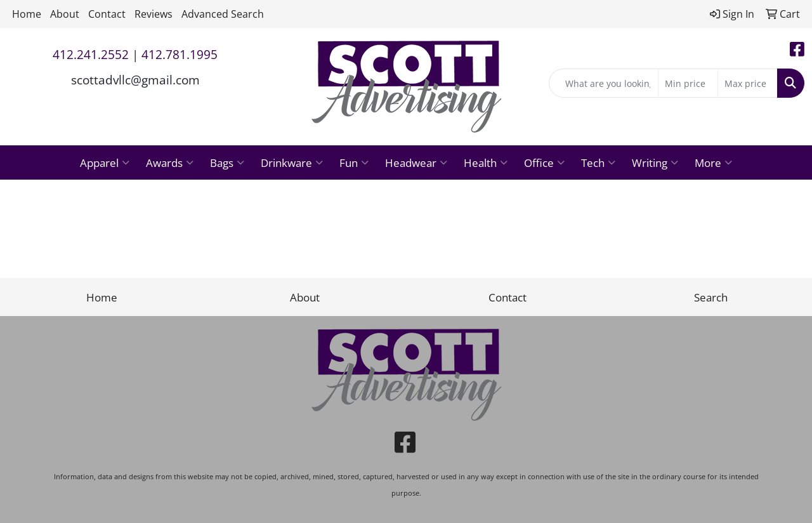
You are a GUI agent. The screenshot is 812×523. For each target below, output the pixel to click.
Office (544, 162)
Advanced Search (223, 14)
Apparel (105, 162)
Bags (227, 162)
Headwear (416, 162)
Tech (598, 162)
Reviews (154, 14)
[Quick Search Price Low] (688, 83)
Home (27, 14)
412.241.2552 (91, 54)
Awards (170, 162)
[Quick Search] (604, 83)
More (713, 162)
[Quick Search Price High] (748, 83)
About (65, 14)
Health (486, 162)
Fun (354, 162)
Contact (107, 14)
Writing (655, 162)
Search (711, 297)
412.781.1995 (180, 54)
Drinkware (292, 162)
